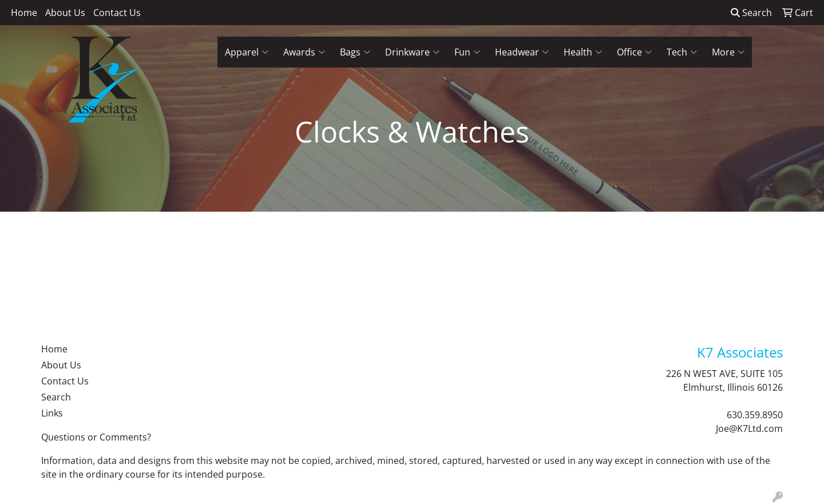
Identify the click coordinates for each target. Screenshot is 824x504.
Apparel (247, 52)
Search (751, 13)
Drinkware (412, 52)
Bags (355, 52)
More (728, 52)
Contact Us (117, 13)
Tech (682, 52)
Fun (467, 52)
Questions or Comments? (96, 437)
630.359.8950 (755, 415)
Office (634, 52)
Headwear (522, 52)
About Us (65, 13)
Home (24, 13)
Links (52, 413)
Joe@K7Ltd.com (749, 428)
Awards (304, 52)
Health (583, 52)
